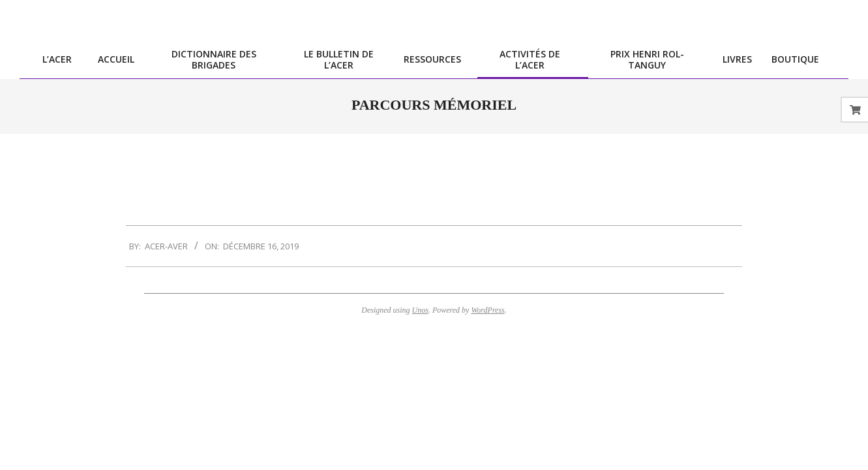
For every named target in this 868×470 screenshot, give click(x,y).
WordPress (487, 310)
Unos (420, 310)
